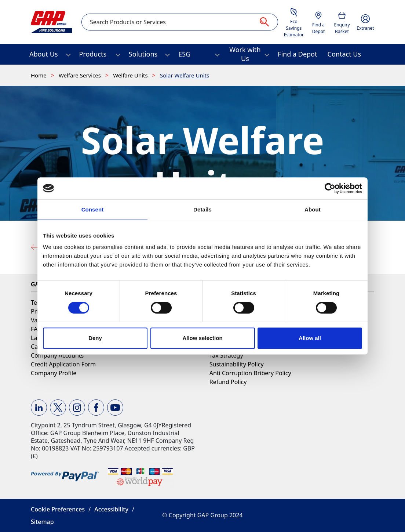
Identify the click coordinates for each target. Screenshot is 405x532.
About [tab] (313, 209)
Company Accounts (57, 355)
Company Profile (54, 373)
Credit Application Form (63, 364)
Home (39, 75)
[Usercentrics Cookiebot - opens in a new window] (330, 188)
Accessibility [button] (111, 509)
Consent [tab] (93, 209)
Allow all (310, 338)
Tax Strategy (226, 355)
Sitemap (42, 522)
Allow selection (202, 338)
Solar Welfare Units (185, 75)
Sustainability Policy (237, 364)
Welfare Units (131, 75)
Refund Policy (228, 382)
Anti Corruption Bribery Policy (250, 373)
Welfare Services (81, 75)
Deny (95, 338)
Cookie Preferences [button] (58, 509)
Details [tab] (202, 209)
